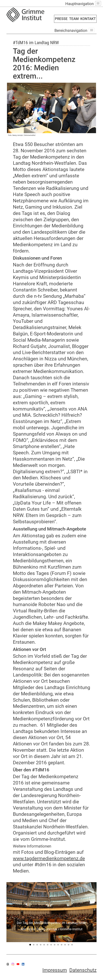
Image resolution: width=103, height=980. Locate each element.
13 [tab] (72, 945)
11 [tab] (65, 945)
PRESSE (61, 19)
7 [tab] (51, 945)
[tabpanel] (51, 912)
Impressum (55, 970)
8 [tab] (55, 945)
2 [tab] (34, 945)
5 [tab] (45, 945)
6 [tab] (48, 945)
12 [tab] (69, 945)
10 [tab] (62, 945)
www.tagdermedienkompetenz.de (49, 858)
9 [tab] (58, 945)
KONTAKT (88, 19)
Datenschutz (83, 970)
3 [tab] (38, 945)
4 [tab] (41, 945)
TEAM (74, 19)
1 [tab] (31, 945)
